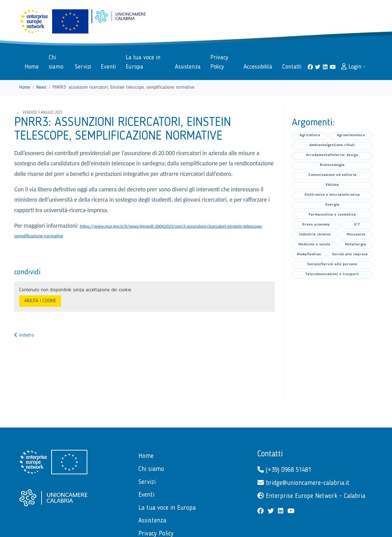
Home (25, 87)
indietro (24, 335)
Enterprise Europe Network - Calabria (311, 496)
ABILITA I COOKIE (40, 301)
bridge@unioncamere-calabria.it (303, 483)
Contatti (270, 454)
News (41, 87)
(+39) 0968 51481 (284, 470)
